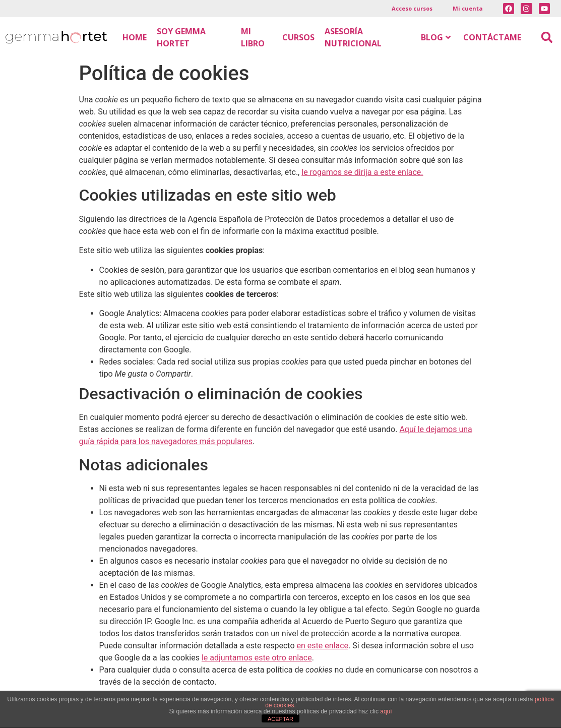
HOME (135, 37)
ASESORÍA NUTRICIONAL (353, 37)
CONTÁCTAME (492, 37)
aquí (386, 711)
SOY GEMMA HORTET (181, 37)
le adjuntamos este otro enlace (257, 658)
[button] (547, 38)
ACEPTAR (280, 719)
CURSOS (298, 37)
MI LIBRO (253, 37)
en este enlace (323, 646)
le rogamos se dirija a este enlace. (362, 172)
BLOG (436, 37)
